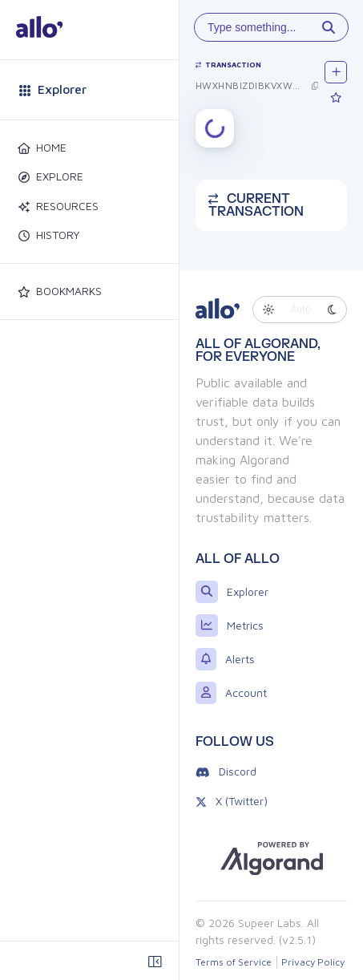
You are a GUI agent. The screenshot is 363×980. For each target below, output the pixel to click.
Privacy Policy (313, 962)
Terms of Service (234, 962)
